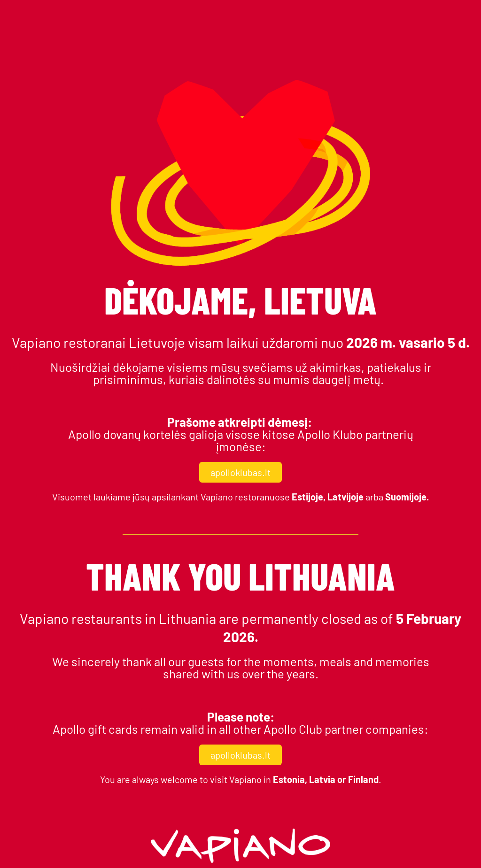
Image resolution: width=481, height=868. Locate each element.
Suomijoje (406, 497)
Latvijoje (346, 497)
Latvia (322, 779)
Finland (363, 779)
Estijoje (307, 497)
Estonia (289, 779)
